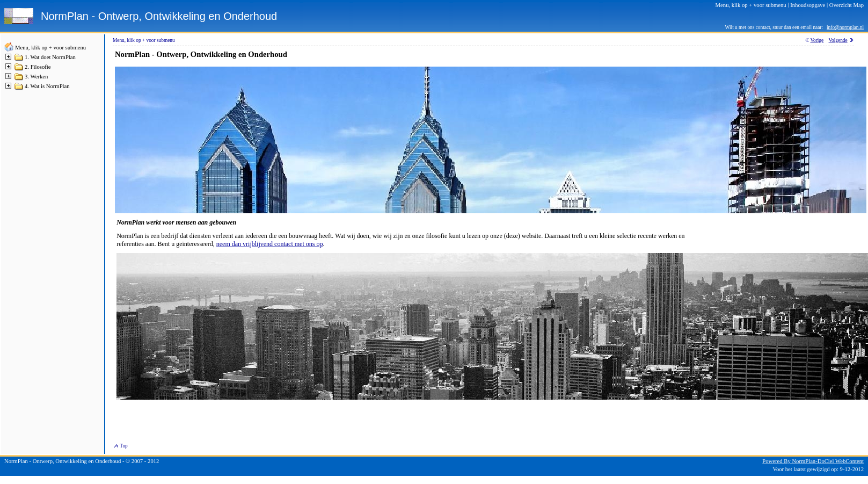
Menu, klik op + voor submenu (50, 48)
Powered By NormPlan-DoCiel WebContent (813, 461)
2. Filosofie (38, 67)
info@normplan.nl (845, 27)
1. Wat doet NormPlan (50, 57)
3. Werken (36, 77)
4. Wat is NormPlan (47, 86)
